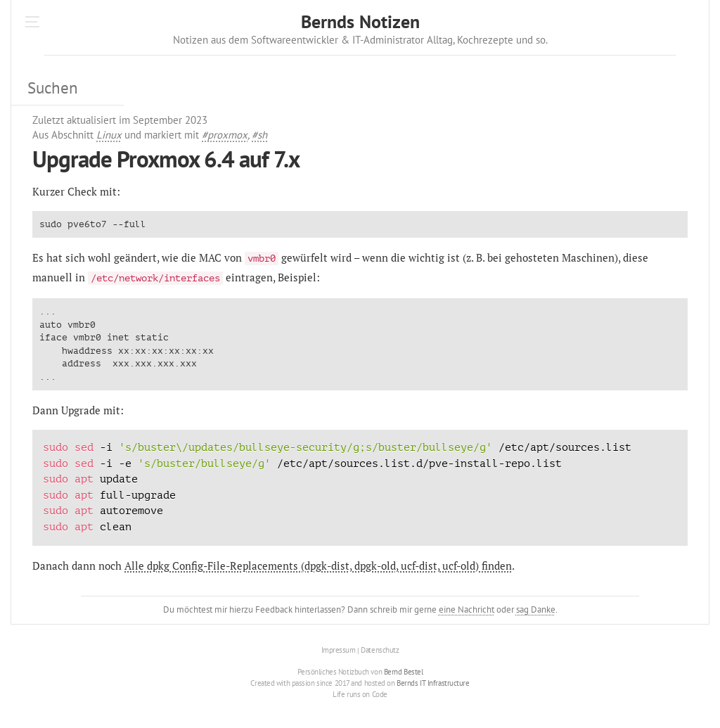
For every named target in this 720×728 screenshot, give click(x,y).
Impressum (339, 651)
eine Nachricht (467, 609)
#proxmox (225, 135)
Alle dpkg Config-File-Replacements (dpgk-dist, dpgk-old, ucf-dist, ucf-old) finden (318, 566)
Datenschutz (380, 651)
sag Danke (536, 609)
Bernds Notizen (360, 21)
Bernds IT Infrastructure (433, 683)
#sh (259, 135)
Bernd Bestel (404, 672)
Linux (109, 135)
